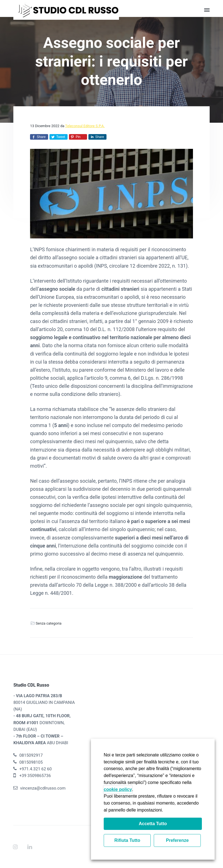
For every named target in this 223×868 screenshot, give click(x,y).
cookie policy (118, 789)
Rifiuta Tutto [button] (127, 840)
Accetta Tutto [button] (153, 824)
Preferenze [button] (177, 840)
